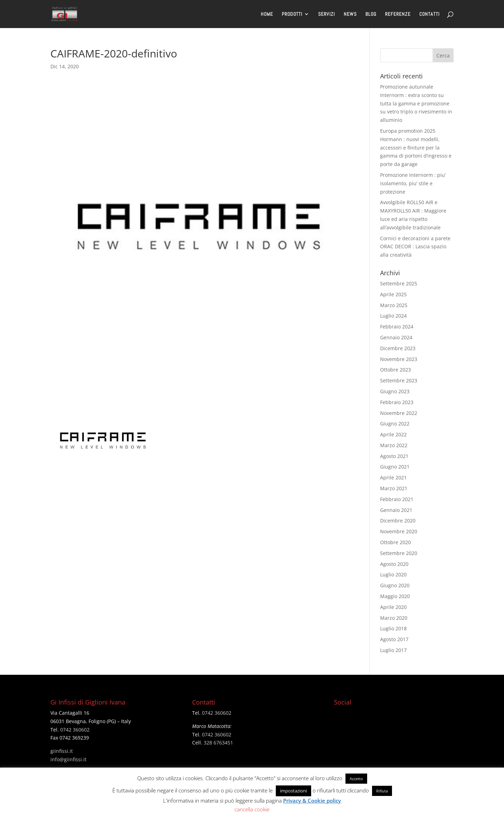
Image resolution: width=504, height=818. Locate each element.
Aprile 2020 (393, 607)
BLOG (371, 14)
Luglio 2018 (393, 628)
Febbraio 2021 (397, 499)
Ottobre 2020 (395, 542)
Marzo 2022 (394, 445)
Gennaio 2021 (396, 510)
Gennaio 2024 (396, 337)
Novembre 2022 (399, 413)
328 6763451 (218, 743)
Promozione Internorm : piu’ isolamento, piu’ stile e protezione (413, 183)
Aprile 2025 (393, 294)
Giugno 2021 (395, 467)
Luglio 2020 (393, 574)
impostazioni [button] (293, 791)
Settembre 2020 (399, 553)
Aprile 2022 (393, 434)
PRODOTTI (292, 14)
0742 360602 (75, 730)
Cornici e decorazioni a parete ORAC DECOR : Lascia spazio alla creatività (415, 247)
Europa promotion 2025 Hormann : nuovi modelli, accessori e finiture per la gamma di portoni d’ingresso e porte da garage (416, 147)
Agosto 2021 (394, 456)
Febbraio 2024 (397, 327)
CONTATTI (429, 14)
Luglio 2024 (393, 316)
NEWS (350, 14)
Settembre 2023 (399, 380)
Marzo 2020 (394, 618)
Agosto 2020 (394, 564)
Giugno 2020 (395, 585)
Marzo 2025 (394, 305)
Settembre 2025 (399, 283)
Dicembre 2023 (398, 348)
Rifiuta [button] (382, 791)
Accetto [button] (356, 779)
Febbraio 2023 (397, 402)
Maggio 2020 (395, 596)
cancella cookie (252, 809)
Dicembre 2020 (398, 521)
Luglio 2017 (393, 650)
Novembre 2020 (399, 531)
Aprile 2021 (393, 477)
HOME (267, 14)
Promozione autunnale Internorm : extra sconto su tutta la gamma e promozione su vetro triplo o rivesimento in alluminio (416, 103)
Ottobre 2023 (395, 370)
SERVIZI (327, 14)
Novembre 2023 (399, 359)
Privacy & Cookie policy (312, 800)
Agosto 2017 (394, 639)
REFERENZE (398, 14)
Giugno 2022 (395, 424)
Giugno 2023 (395, 391)
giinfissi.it (62, 751)
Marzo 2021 (394, 488)
